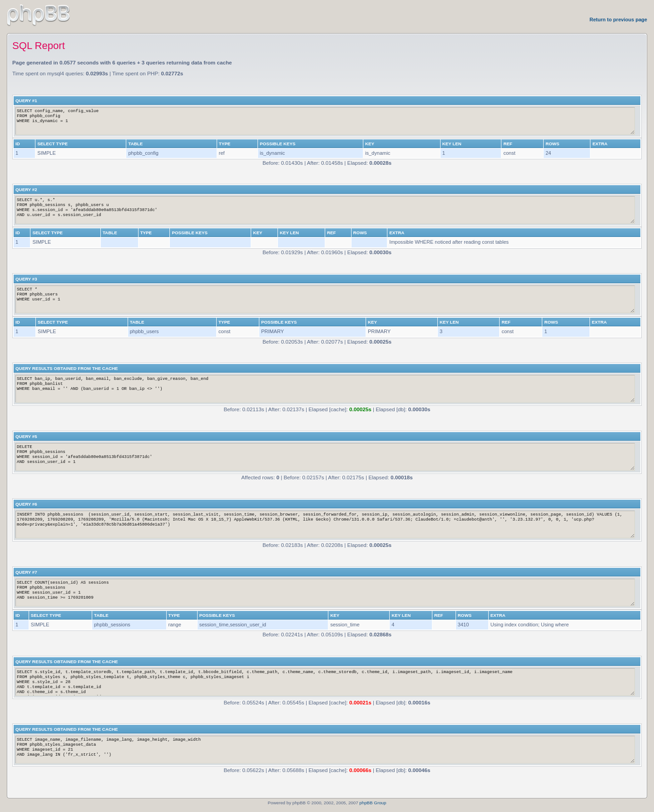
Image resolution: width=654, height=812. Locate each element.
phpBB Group (373, 803)
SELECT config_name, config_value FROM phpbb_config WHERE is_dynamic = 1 (325, 121)
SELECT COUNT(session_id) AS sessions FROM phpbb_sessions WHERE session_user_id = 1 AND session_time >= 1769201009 (325, 593)
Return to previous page (618, 20)
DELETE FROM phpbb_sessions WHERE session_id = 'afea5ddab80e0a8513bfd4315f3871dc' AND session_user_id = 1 (325, 457)
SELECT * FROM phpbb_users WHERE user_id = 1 (325, 299)
